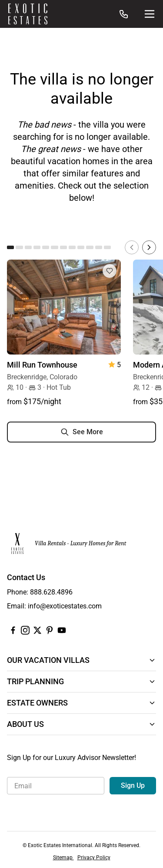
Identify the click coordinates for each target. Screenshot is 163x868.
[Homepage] (28, 14)
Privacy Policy (94, 858)
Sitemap (63, 858)
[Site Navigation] (150, 14)
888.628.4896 (51, 592)
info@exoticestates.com (65, 606)
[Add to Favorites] (110, 271)
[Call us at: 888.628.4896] (124, 14)
